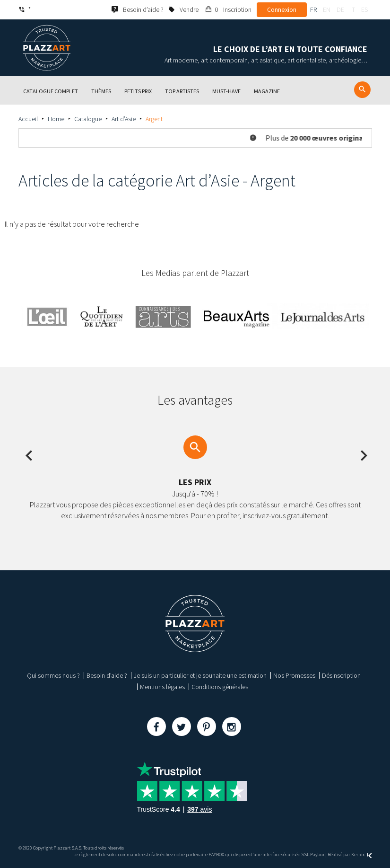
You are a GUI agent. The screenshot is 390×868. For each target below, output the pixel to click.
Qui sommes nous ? (53, 675)
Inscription (237, 9)
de (340, 9)
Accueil (28, 119)
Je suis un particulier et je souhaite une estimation (200, 675)
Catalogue (88, 119)
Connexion (282, 9)
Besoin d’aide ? (107, 675)
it (353, 9)
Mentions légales (162, 687)
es (364, 9)
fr (313, 9)
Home (56, 119)
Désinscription (341, 675)
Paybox (317, 855)
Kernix (362, 855)
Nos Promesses (294, 675)
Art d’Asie (124, 119)
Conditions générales (220, 687)
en (327, 9)
